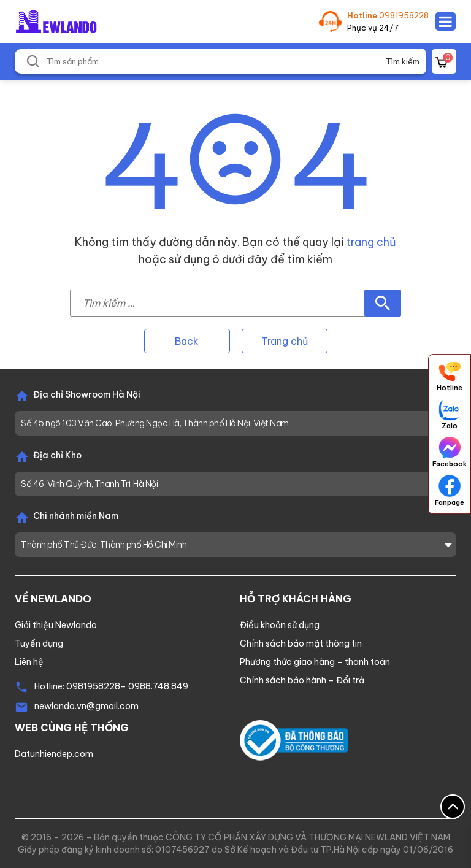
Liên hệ (29, 662)
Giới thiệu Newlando (56, 625)
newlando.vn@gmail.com (86, 706)
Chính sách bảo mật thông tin (301, 643)
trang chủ (371, 242)
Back (187, 341)
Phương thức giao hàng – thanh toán (315, 662)
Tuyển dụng (39, 643)
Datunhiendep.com (54, 754)
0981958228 (404, 15)
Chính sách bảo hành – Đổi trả (302, 680)
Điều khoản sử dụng (280, 625)
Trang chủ (285, 341)
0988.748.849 (158, 686)
